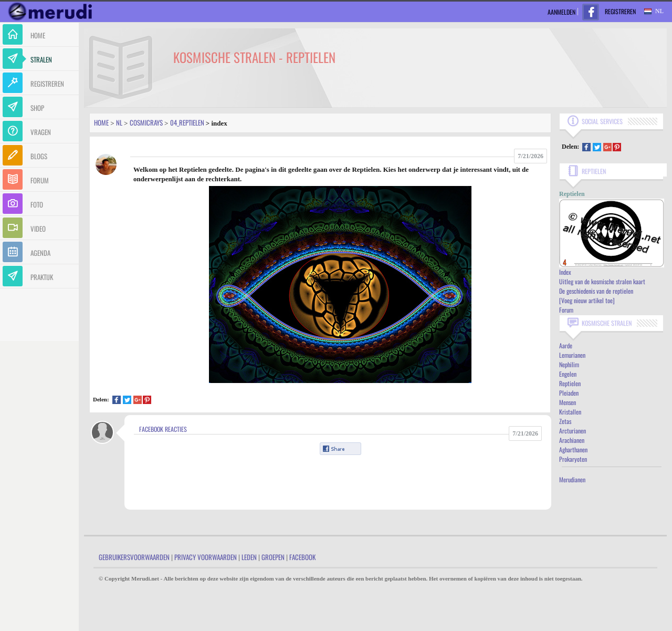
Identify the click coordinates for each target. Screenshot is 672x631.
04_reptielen (187, 122)
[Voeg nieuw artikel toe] (587, 300)
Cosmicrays (146, 122)
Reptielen (570, 383)
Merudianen (572, 479)
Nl (119, 122)
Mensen (568, 402)
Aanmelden (561, 12)
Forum (566, 310)
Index (565, 272)
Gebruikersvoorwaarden (134, 557)
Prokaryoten (573, 459)
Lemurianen (572, 355)
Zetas (565, 421)
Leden (249, 557)
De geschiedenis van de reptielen (596, 291)
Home (101, 122)
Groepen (273, 557)
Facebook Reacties (163, 429)
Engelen (568, 374)
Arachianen (572, 440)
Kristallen (570, 412)
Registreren (620, 11)
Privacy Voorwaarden (206, 557)
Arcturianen (573, 431)
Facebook (302, 557)
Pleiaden (569, 393)
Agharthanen (573, 449)
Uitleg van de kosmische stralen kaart (602, 281)
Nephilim (569, 364)
